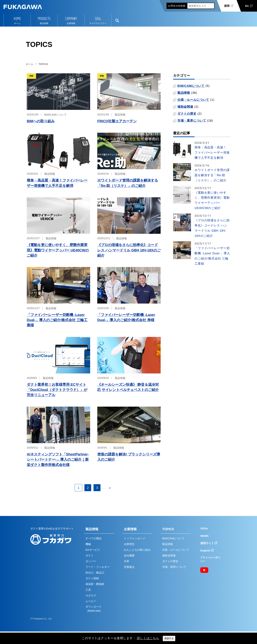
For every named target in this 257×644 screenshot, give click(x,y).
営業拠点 (129, 567)
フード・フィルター (98, 567)
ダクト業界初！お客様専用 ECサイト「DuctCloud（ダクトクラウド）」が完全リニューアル (57, 390)
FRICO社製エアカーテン (117, 121)
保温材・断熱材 (95, 584)
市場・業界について (192, 121)
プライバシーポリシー (210, 559)
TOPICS (168, 529)
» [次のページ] (110, 488)
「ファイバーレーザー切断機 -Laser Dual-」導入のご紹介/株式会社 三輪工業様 (57, 320)
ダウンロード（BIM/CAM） (94, 609)
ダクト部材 (92, 578)
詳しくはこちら (148, 638)
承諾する (169, 638)
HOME (17, 19)
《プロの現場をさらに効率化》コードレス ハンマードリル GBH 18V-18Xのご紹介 (129, 250)
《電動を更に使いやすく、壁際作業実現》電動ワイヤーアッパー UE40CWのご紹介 (58, 250)
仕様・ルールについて (193, 100)
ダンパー (91, 561)
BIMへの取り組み (41, 121)
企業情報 (130, 529)
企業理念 (129, 544)
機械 (88, 544)
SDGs (98, 19)
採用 (227, 6)
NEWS (205, 536)
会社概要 (129, 555)
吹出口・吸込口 (95, 573)
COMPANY (71, 19)
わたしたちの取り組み (137, 550)
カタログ (91, 595)
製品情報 (120, 115)
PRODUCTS (44, 19)
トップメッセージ (135, 538)
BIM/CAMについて (55, 115)
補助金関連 (185, 107)
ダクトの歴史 (187, 114)
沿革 (127, 561)
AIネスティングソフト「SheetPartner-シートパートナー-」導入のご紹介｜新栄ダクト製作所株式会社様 (58, 460)
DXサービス (93, 550)
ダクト (90, 555)
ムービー (91, 601)
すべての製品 (94, 538)
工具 (88, 590)
